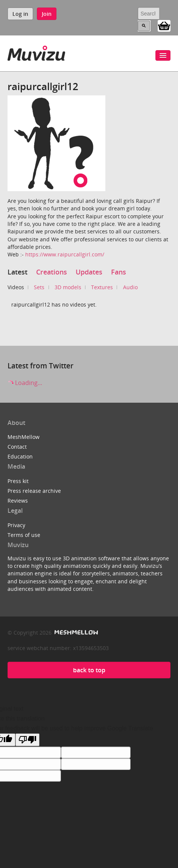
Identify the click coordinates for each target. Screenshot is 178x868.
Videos (16, 287)
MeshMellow (24, 437)
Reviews (18, 501)
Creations (52, 272)
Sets (39, 287)
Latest (17, 272)
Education (20, 456)
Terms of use (24, 535)
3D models (68, 287)
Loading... (25, 383)
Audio (130, 287)
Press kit (18, 481)
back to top (89, 670)
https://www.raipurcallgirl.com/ (65, 254)
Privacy (16, 525)
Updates (89, 272)
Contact (17, 447)
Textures (102, 287)
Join (47, 14)
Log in (20, 14)
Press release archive (34, 491)
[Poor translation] (27, 740)
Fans (119, 272)
